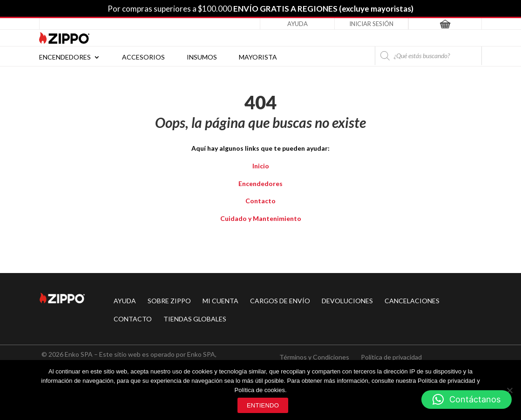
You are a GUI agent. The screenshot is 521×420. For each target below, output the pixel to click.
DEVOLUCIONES (347, 301)
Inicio (261, 166)
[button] (467, 400)
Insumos (202, 57)
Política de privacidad (391, 357)
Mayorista (258, 57)
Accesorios (143, 57)
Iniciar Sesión (371, 24)
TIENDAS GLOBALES (195, 319)
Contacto (260, 201)
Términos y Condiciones (314, 357)
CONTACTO (133, 319)
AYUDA (125, 301)
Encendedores (65, 57)
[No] (509, 390)
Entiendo (263, 405)
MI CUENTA (220, 301)
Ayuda (298, 24)
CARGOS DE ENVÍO (280, 301)
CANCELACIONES (412, 301)
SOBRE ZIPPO (169, 301)
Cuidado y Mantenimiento (261, 218)
